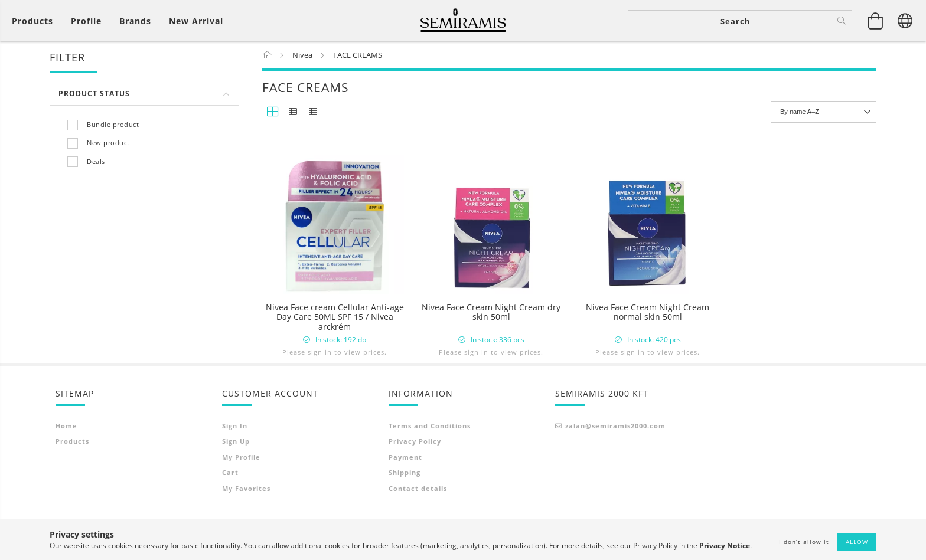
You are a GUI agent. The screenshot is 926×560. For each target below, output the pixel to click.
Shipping (405, 510)
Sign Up (236, 478)
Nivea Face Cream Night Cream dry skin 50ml (491, 313)
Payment (405, 494)
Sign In (235, 463)
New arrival (196, 21)
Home (66, 463)
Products (72, 478)
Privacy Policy (415, 478)
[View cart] (876, 21)
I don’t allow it (804, 542)
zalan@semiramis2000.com (615, 463)
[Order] (824, 113)
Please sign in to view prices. (335, 353)
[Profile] (86, 21)
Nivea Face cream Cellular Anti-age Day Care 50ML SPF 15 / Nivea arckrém (335, 318)
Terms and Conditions (430, 463)
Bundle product (113, 125)
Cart (230, 510)
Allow (857, 542)
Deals (96, 162)
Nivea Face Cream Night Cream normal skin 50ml (648, 313)
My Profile (241, 494)
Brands (135, 21)
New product (108, 144)
